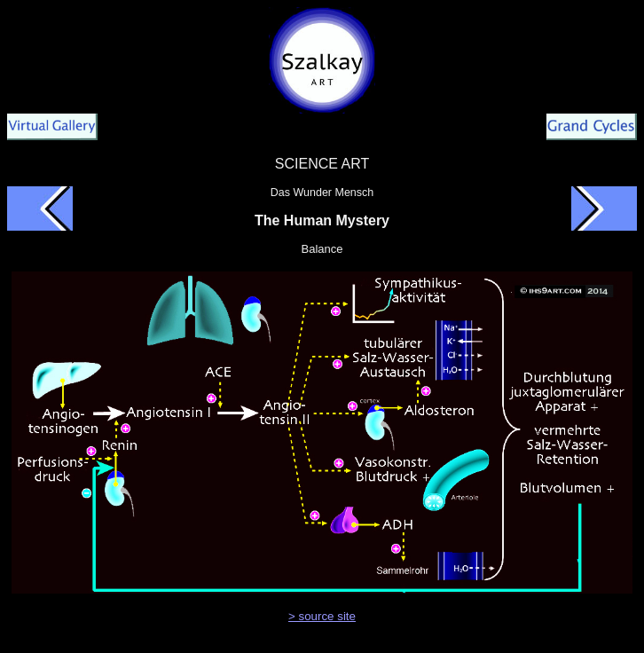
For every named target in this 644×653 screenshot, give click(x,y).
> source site (322, 616)
